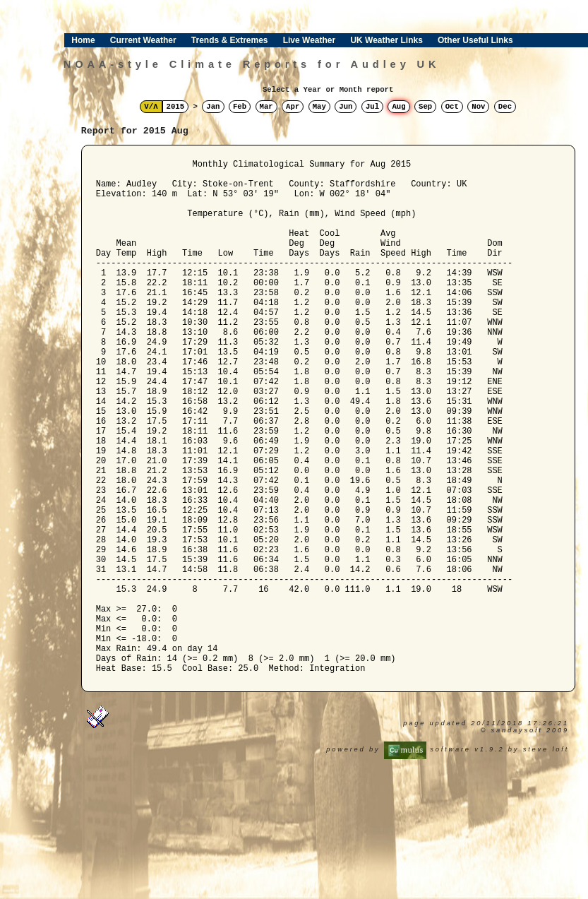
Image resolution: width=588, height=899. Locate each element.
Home (83, 40)
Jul (372, 107)
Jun (346, 107)
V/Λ (151, 107)
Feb (240, 107)
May (319, 107)
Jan (213, 107)
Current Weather (143, 40)
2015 (176, 107)
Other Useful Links (475, 40)
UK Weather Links (386, 40)
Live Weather (309, 40)
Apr (293, 107)
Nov (478, 107)
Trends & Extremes (230, 40)
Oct (452, 107)
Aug (398, 107)
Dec (505, 107)
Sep (425, 107)
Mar (266, 107)
